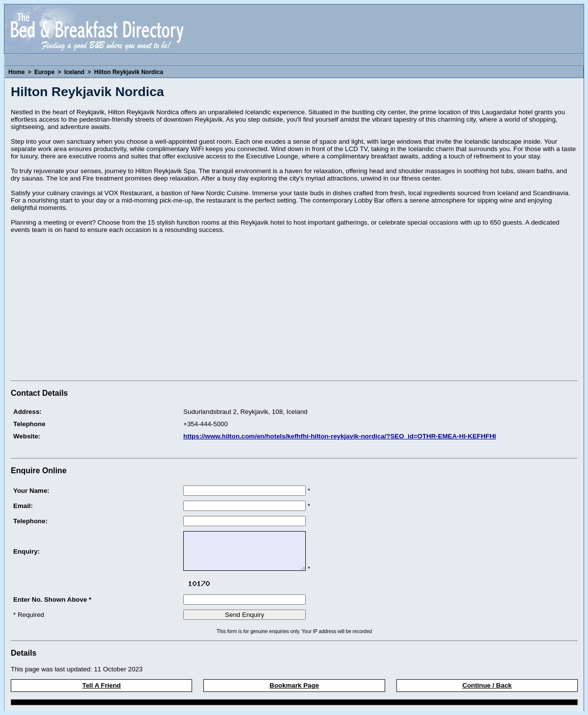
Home (16, 72)
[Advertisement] (93, 308)
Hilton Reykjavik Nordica (129, 72)
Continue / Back (487, 685)
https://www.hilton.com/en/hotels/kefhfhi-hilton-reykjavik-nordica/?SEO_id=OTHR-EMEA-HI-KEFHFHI (340, 436)
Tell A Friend (102, 685)
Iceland (74, 72)
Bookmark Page (294, 685)
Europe (44, 72)
